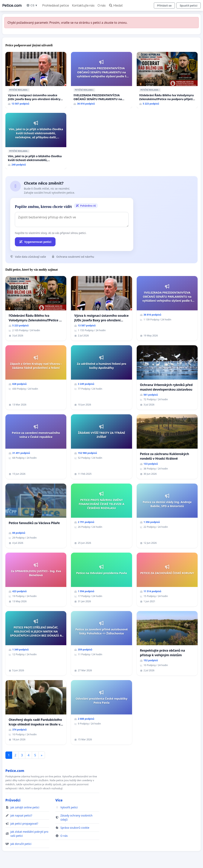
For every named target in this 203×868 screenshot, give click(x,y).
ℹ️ (28, 90)
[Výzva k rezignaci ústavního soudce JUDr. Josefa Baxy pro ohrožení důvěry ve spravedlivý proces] (36, 80)
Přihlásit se (164, 5)
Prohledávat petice (56, 5)
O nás (102, 5)
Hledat (116, 5)
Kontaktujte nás (83, 5)
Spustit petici (189, 5)
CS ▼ (32, 5)
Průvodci (13, 800)
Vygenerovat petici (35, 242)
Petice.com (12, 5)
